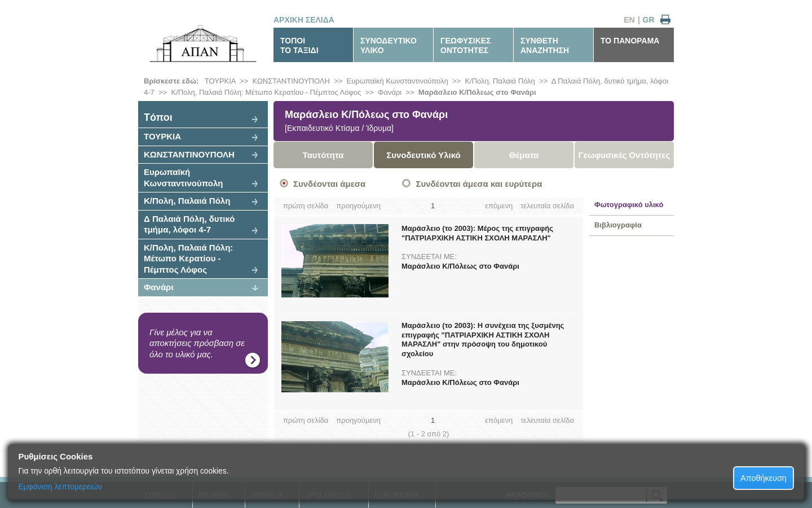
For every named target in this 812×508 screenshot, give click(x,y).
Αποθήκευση (764, 478)
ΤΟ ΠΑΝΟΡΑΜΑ (630, 41)
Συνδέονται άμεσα (329, 184)
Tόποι (158, 117)
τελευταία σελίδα (547, 206)
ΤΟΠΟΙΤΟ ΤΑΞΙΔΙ (299, 45)
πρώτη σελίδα (306, 206)
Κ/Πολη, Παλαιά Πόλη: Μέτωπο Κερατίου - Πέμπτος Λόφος (266, 92)
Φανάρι (390, 92)
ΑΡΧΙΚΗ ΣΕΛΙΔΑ (304, 20)
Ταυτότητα (323, 155)
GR (649, 20)
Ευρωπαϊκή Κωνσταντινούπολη (398, 81)
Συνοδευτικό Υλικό (423, 155)
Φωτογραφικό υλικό (629, 205)
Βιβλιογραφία (618, 225)
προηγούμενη (358, 206)
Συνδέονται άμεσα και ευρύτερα (479, 184)
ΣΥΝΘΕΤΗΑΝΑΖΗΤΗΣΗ (545, 45)
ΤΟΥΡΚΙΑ (220, 81)
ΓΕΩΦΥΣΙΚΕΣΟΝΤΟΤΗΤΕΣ (466, 45)
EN (629, 20)
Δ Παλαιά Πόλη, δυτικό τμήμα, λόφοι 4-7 (189, 224)
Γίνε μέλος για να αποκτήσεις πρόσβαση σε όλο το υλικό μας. (197, 343)
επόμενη (499, 206)
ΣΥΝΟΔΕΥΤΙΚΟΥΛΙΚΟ (389, 45)
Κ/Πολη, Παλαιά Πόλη (500, 81)
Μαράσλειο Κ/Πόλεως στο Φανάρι (477, 92)
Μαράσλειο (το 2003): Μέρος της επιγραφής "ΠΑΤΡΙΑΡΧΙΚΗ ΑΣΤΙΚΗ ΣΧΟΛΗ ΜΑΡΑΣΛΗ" (477, 233)
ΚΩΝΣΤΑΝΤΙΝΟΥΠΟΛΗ (291, 81)
